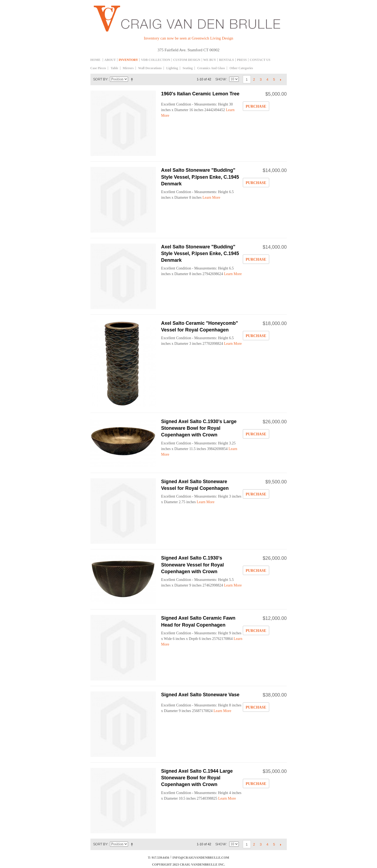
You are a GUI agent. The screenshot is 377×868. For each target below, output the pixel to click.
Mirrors (128, 68)
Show (221, 79)
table (114, 68)
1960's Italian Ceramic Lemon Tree (200, 94)
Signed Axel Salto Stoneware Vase (200, 695)
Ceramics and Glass (211, 68)
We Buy (210, 60)
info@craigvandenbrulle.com (201, 858)
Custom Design (187, 60)
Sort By (100, 79)
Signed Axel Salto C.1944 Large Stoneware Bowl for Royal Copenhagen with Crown (197, 778)
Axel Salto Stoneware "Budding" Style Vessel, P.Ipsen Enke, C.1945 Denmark (200, 177)
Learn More (211, 198)
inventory (128, 60)
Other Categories (241, 68)
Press (242, 60)
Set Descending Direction (133, 79)
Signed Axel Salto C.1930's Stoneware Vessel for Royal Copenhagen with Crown (193, 565)
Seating (188, 68)
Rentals (227, 60)
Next (281, 80)
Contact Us (260, 60)
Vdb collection (156, 60)
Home (96, 60)
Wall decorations (150, 68)
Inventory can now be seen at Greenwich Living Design (188, 38)
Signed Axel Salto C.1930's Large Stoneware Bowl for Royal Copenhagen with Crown (199, 428)
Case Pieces (98, 68)
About (110, 60)
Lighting (172, 68)
